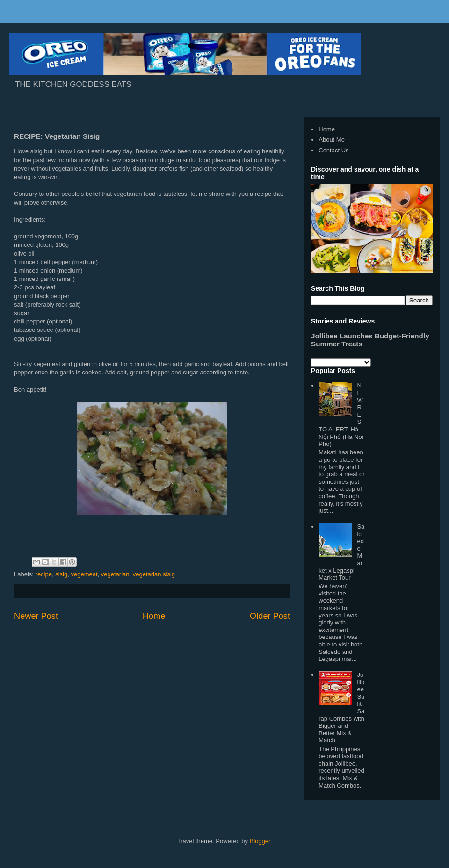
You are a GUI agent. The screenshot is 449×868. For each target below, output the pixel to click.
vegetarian (115, 574)
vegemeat (84, 574)
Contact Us (333, 150)
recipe (44, 574)
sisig (61, 574)
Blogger (260, 841)
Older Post (270, 616)
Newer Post (36, 616)
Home (154, 616)
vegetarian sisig (154, 574)
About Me (332, 140)
